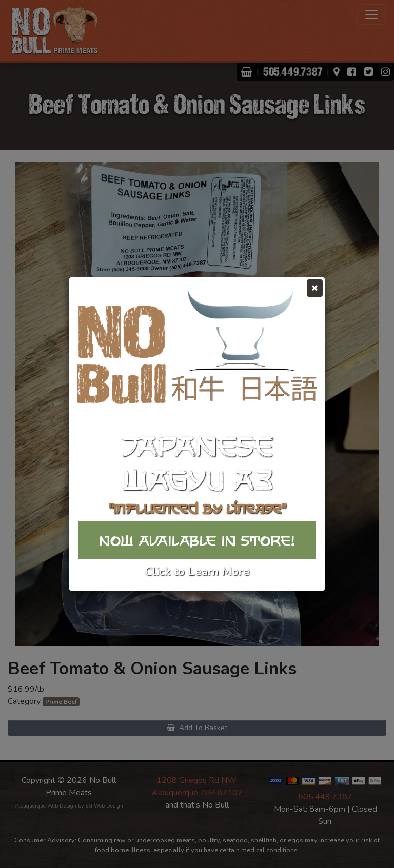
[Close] (315, 288)
